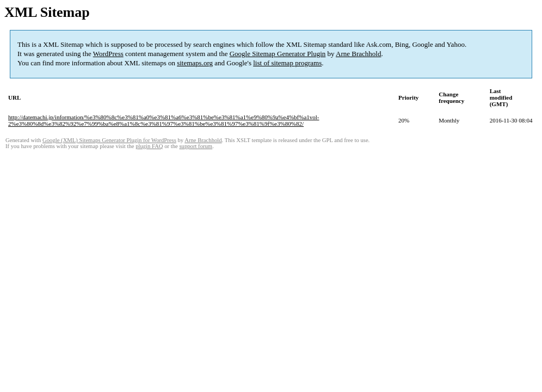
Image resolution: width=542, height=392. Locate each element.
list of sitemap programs (287, 63)
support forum (196, 146)
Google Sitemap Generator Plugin (278, 54)
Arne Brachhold (358, 54)
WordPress (108, 54)
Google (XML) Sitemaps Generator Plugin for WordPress (109, 140)
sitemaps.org (195, 63)
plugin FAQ (149, 146)
